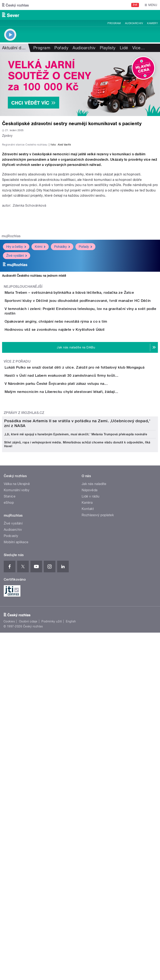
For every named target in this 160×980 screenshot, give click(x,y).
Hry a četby (16, 336)
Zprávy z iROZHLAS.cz (24, 605)
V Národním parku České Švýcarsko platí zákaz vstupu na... (73, 552)
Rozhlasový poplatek (98, 811)
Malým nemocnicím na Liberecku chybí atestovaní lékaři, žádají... (78, 572)
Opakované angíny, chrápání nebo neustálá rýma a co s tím (73, 442)
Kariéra (87, 798)
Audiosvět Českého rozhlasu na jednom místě (34, 365)
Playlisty (108, 48)
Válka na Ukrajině (17, 779)
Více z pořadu (17, 506)
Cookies (9, 917)
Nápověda (90, 786)
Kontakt (88, 804)
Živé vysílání (17, 345)
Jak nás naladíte (94, 779)
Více (139, 48)
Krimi (40, 336)
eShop (9, 798)
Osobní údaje (28, 917)
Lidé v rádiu (91, 792)
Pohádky (62, 336)
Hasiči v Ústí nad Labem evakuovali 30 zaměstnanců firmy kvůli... (78, 532)
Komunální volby (17, 786)
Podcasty (11, 831)
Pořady (61, 48)
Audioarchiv (134, 23)
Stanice (10, 792)
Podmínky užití (52, 917)
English (71, 917)
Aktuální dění (15, 48)
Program (114, 23)
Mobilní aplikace (16, 838)
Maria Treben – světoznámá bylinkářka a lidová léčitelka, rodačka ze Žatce (86, 382)
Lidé (124, 48)
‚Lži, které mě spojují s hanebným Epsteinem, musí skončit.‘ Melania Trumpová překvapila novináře (76, 730)
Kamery (152, 23)
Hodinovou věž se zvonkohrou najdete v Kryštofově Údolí (71, 462)
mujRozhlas (11, 326)
